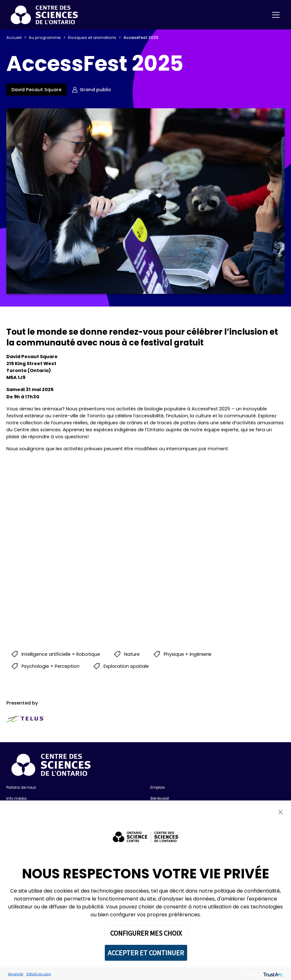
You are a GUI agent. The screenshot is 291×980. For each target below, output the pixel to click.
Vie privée (16, 974)
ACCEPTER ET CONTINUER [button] (146, 953)
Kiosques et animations (92, 38)
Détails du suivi (39, 974)
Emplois (158, 787)
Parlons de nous (21, 787)
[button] (281, 812)
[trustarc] (272, 974)
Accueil (14, 38)
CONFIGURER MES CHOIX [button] (146, 933)
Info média (16, 799)
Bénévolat (160, 799)
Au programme (45, 38)
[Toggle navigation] (276, 15)
